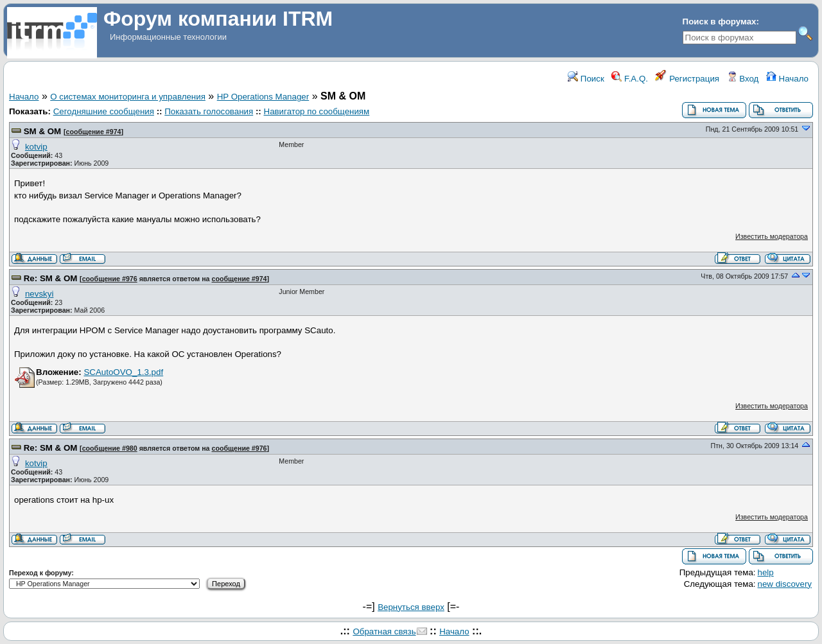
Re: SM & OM (51, 278)
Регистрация (687, 79)
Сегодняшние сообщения (104, 111)
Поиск (586, 79)
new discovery (785, 584)
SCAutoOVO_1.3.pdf (123, 372)
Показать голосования (209, 111)
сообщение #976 (110, 279)
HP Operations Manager (263, 97)
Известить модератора (772, 236)
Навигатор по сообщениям (317, 111)
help (766, 572)
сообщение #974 (93, 132)
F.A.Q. (630, 79)
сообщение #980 (110, 448)
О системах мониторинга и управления (128, 97)
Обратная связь (384, 631)
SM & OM (43, 131)
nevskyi (39, 294)
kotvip (36, 147)
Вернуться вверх (411, 607)
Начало (787, 79)
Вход (743, 79)
